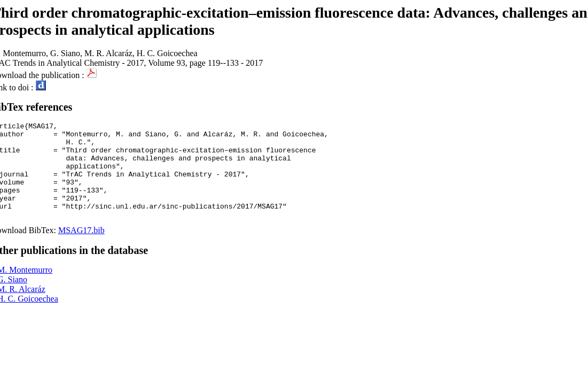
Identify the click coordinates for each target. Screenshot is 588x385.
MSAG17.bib (81, 249)
